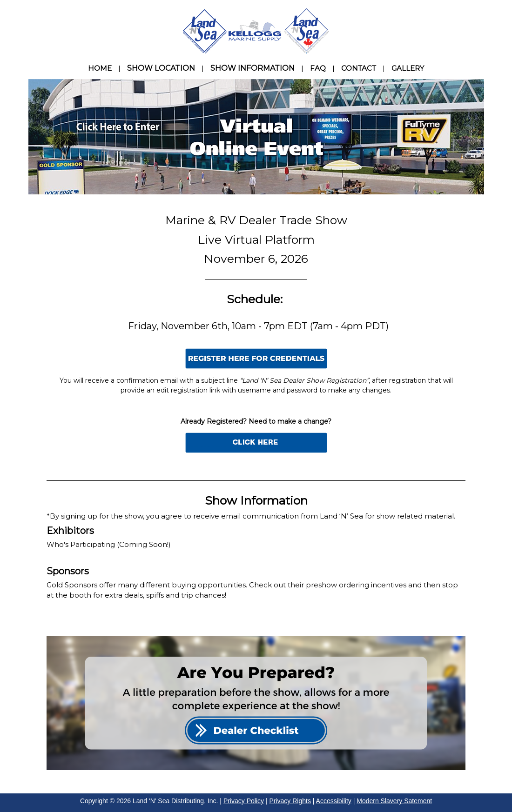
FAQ (318, 68)
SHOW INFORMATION (253, 68)
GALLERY (408, 68)
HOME (100, 68)
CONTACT (359, 68)
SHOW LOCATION (161, 68)
